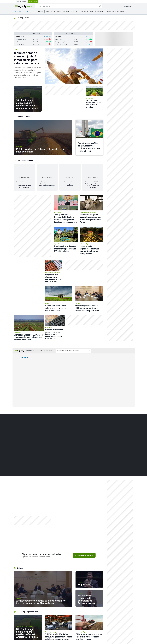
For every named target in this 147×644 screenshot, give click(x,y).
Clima (86, 11)
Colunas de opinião (25, 160)
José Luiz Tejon (70, 177)
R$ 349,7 (76, 39)
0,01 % (46, 42)
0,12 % (88, 39)
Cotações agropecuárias (55, 11)
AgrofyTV (120, 11)
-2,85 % (46, 44)
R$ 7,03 (76, 42)
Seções (40, 11)
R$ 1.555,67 (36, 44)
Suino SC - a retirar (61, 44)
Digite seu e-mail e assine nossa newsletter (36, 557)
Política (93, 11)
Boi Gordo (59, 39)
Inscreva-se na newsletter (84, 555)
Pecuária (79, 11)
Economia (101, 11)
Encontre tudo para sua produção (39, 351)
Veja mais (47, 36)
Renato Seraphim (47, 177)
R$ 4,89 (76, 44)
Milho (17, 42)
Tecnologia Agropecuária (28, 612)
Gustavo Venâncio (93, 177)
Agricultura (70, 11)
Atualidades (111, 11)
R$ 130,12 (36, 39)
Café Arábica (20, 44)
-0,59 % (46, 39)
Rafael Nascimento (25, 177)
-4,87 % (87, 42)
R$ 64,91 (36, 42)
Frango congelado (61, 42)
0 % (89, 44)
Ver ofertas (25, 357)
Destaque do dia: (22, 18)
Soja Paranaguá (21, 39)
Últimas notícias (24, 116)
